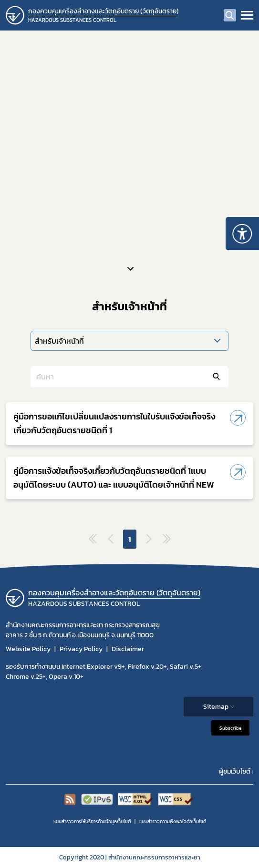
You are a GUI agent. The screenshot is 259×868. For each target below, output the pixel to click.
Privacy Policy (81, 649)
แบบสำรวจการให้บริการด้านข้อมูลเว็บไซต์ (92, 822)
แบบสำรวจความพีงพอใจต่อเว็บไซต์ (173, 822)
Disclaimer (128, 649)
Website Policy (28, 649)
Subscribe (230, 728)
